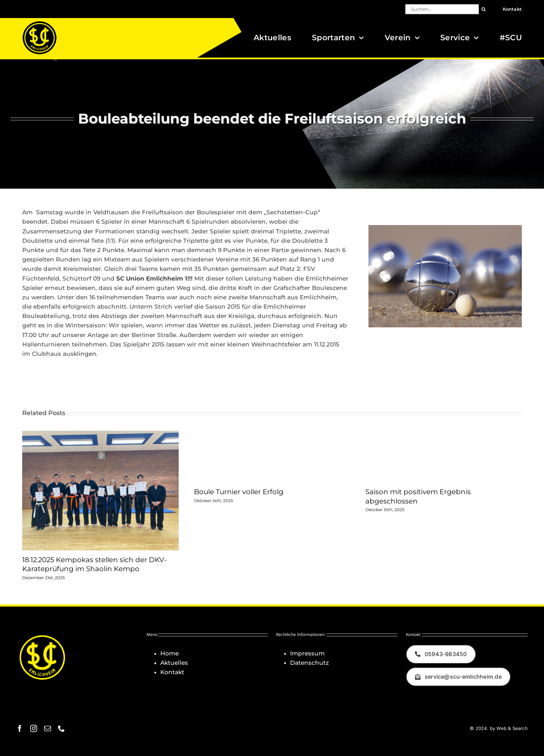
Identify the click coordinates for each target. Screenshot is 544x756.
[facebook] (20, 729)
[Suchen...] (442, 9)
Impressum (307, 653)
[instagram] (34, 729)
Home (169, 653)
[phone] (61, 729)
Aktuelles (174, 663)
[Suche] (484, 9)
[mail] (48, 729)
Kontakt (172, 672)
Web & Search (512, 728)
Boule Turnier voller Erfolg (239, 492)
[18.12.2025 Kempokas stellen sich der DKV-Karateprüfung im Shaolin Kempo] (100, 434)
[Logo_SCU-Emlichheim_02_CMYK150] (40, 23)
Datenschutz (309, 663)
